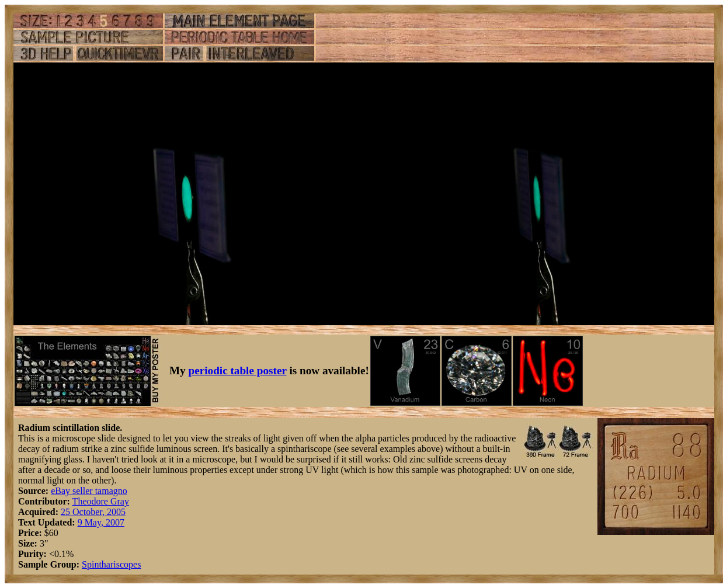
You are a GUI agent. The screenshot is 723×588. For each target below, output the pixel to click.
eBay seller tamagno (89, 491)
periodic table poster (238, 370)
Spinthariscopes (111, 564)
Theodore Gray (101, 501)
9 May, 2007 (101, 522)
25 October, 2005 (93, 512)
